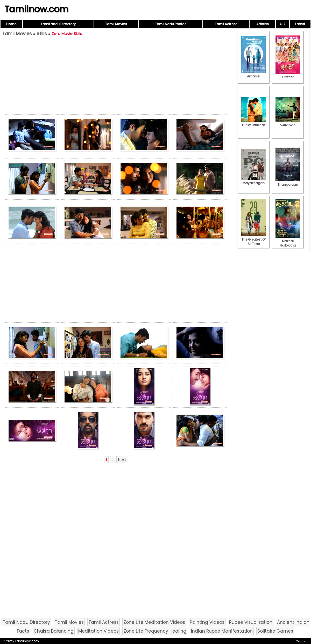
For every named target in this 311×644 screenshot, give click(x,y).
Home (11, 24)
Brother (288, 75)
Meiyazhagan (253, 181)
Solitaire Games (275, 631)
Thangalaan (288, 182)
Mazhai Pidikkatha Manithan (288, 243)
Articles (263, 24)
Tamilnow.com (36, 9)
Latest (300, 24)
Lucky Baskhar (253, 123)
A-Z (282, 24)
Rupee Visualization (251, 622)
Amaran (253, 74)
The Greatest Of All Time (253, 239)
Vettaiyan (288, 123)
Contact (302, 641)
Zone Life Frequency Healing (155, 631)
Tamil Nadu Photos (171, 24)
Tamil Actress (226, 24)
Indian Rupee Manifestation (222, 631)
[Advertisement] (116, 77)
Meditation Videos (98, 631)
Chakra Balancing (54, 631)
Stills (42, 34)
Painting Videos (207, 622)
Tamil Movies (116, 24)
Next (122, 460)
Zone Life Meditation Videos (154, 622)
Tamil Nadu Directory (58, 24)
